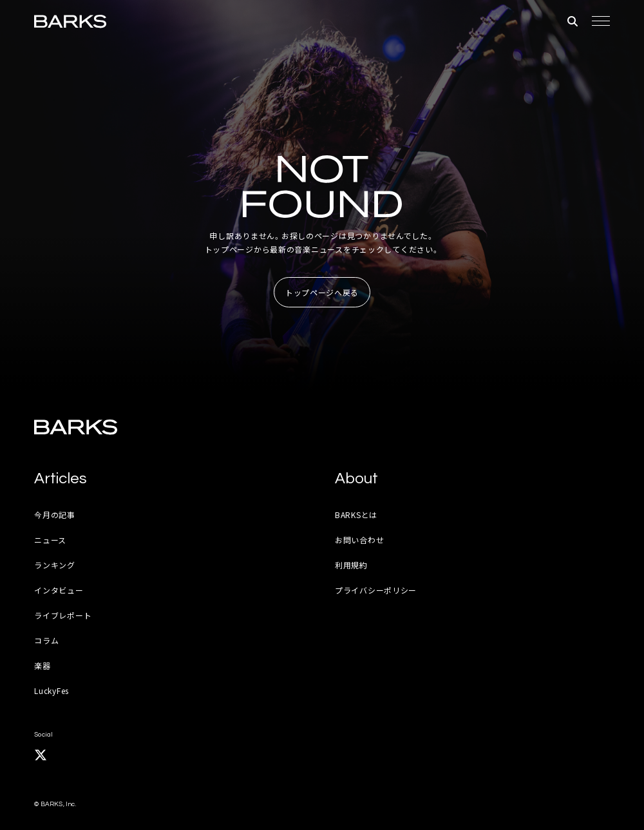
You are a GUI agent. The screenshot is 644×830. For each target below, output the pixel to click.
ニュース (50, 540)
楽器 (42, 665)
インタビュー (59, 590)
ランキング (55, 565)
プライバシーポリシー (376, 590)
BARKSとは (356, 515)
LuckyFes (52, 690)
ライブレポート (63, 615)
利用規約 (351, 565)
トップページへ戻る (322, 292)
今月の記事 (55, 515)
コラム (46, 640)
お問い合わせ (359, 540)
